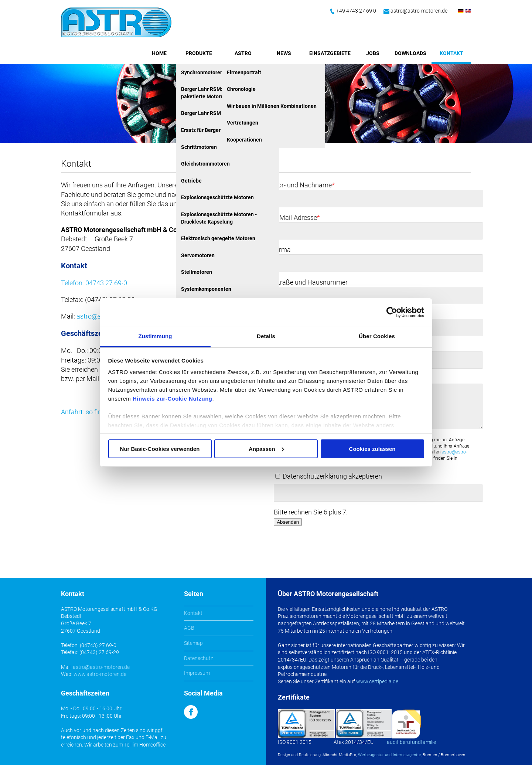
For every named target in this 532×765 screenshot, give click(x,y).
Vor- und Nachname (304, 185)
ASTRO (243, 53)
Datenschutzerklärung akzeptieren (332, 476)
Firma (282, 250)
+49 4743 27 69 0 (356, 11)
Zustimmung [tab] (155, 336)
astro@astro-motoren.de (419, 11)
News (284, 53)
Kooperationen (244, 140)
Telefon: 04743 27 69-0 (94, 283)
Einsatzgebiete (330, 53)
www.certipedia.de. (378, 681)
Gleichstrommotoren (205, 164)
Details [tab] (266, 336)
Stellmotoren (197, 272)
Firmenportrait (244, 72)
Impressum (197, 673)
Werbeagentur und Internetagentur (389, 755)
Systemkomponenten (206, 289)
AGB (189, 628)
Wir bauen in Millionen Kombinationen (272, 106)
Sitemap (193, 643)
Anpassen (266, 449)
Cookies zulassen (372, 449)
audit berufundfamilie (411, 742)
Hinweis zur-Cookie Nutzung (173, 399)
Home (159, 53)
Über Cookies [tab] (377, 336)
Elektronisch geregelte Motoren (218, 238)
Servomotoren (198, 255)
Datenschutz (199, 658)
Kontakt (451, 53)
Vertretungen (243, 123)
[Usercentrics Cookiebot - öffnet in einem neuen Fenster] (392, 312)
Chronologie (241, 89)
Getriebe (191, 181)
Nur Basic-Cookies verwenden (160, 449)
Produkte (199, 53)
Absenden (288, 522)
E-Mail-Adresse (297, 217)
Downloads (410, 53)
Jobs (373, 53)
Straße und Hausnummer (311, 282)
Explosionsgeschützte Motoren (217, 197)
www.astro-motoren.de (100, 674)
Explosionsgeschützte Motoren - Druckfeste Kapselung (219, 218)
